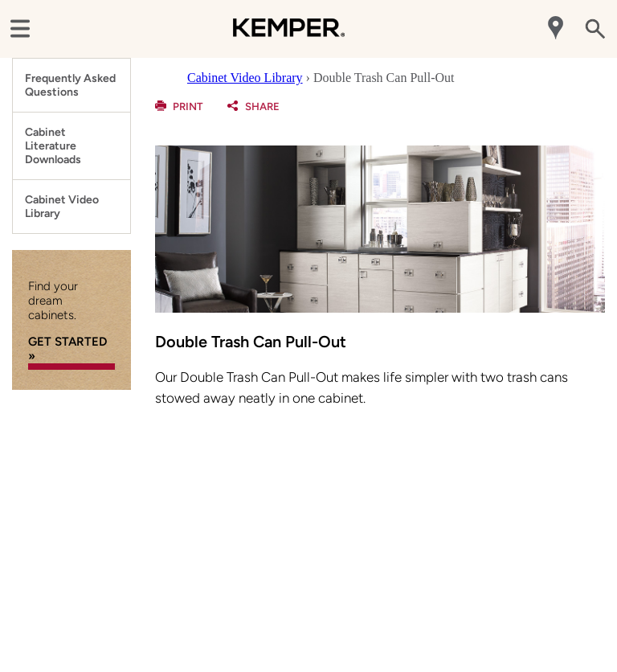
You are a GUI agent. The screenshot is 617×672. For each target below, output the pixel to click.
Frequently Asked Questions (70, 85)
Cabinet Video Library (62, 207)
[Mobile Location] (557, 29)
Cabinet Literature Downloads (53, 146)
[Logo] (289, 40)
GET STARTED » (67, 349)
